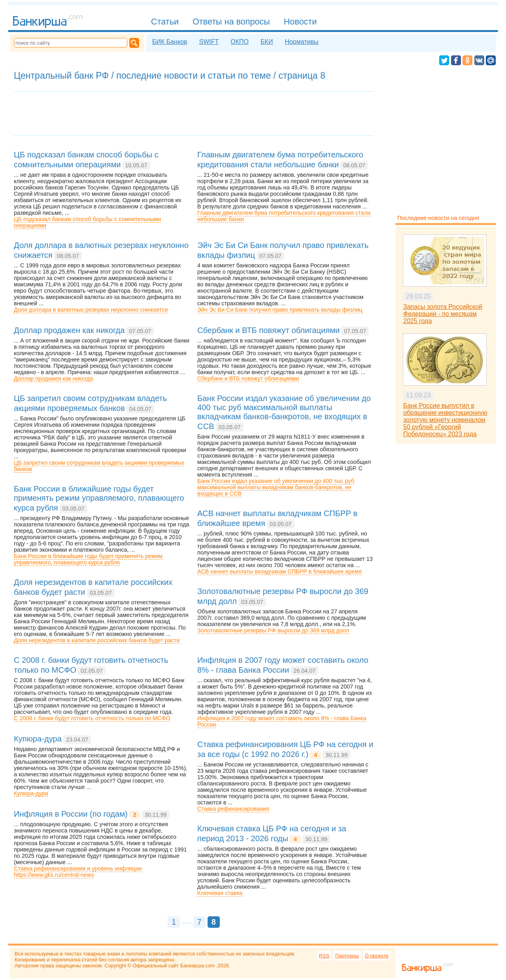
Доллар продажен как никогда (53, 378)
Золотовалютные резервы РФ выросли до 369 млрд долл (273, 630)
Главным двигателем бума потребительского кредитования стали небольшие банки (284, 216)
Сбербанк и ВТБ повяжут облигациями (248, 378)
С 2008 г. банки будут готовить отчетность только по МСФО (92, 718)
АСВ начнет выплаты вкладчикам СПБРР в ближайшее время (279, 571)
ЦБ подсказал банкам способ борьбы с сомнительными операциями (87, 222)
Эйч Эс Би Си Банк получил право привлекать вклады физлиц (280, 310)
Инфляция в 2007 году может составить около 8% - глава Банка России (282, 721)
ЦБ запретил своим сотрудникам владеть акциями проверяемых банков (99, 466)
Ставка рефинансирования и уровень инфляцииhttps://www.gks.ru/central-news (78, 872)
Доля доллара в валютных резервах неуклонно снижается (91, 310)
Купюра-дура (31, 793)
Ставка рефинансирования (233, 809)
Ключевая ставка (220, 893)
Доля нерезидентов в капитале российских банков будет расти (97, 640)
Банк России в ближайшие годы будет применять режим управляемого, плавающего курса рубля (88, 559)
